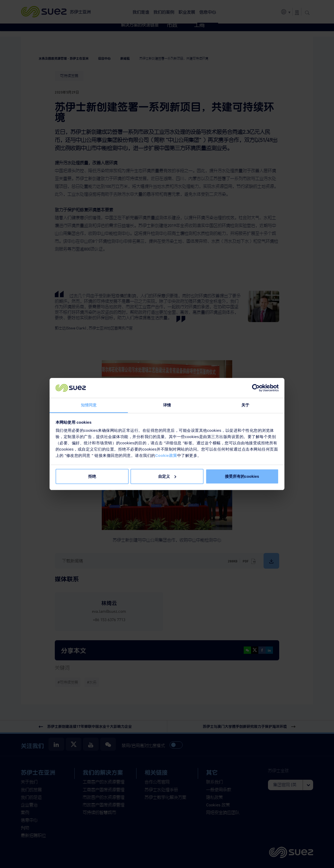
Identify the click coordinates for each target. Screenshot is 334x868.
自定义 (167, 476)
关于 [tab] (245, 405)
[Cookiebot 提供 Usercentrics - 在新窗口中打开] (256, 388)
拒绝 (92, 476)
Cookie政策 (166, 455)
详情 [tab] (167, 405)
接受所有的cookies (242, 476)
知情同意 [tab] (89, 405)
